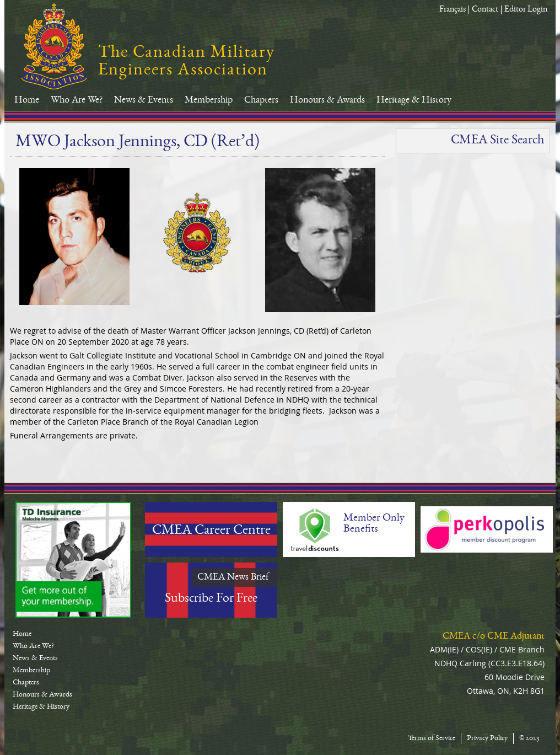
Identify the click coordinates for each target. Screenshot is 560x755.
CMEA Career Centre (211, 531)
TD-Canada (73, 560)
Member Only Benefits (374, 524)
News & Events (144, 100)
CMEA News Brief (233, 577)
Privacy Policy (487, 738)
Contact (485, 10)
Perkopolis (487, 529)
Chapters (261, 100)
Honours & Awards (327, 100)
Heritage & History (414, 100)
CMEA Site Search (497, 141)
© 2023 (529, 738)
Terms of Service (432, 738)
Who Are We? (77, 100)
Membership (209, 100)
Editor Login (526, 10)
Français (453, 10)
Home (27, 100)
